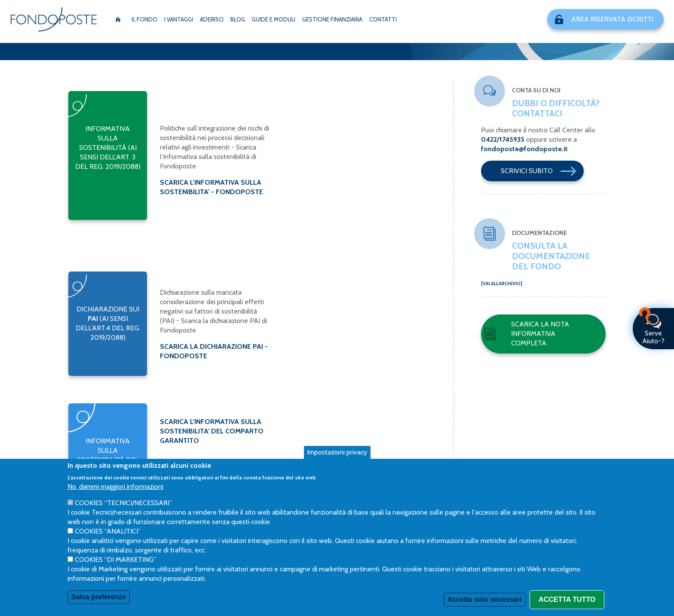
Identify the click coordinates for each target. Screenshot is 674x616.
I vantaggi (179, 19)
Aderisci (212, 19)
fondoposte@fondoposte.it (524, 149)
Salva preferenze (99, 597)
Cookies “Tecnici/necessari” (123, 503)
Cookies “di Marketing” (115, 560)
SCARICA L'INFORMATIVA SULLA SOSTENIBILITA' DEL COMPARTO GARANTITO (212, 431)
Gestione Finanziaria (332, 19)
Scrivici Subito (542, 171)
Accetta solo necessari (485, 599)
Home (118, 19)
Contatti (383, 19)
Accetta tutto (567, 599)
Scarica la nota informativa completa (527, 334)
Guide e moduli (274, 19)
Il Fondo (144, 19)
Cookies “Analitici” (108, 531)
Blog (238, 19)
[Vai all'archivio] (502, 284)
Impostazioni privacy (337, 452)
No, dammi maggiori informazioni (115, 486)
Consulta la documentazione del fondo (551, 256)
